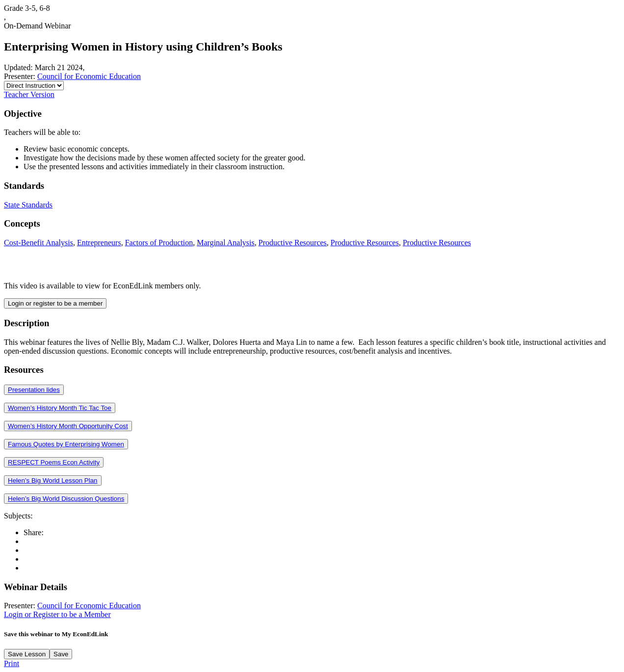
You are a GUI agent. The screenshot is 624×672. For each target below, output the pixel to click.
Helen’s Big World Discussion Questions (66, 499)
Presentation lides (34, 390)
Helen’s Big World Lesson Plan (53, 480)
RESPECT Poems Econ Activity (54, 462)
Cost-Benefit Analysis (39, 243)
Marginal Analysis (225, 243)
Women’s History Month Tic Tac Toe (60, 408)
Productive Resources (293, 243)
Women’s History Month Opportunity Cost (68, 426)
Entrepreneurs (99, 243)
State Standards (28, 205)
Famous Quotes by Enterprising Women (66, 444)
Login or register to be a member (55, 303)
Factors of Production (159, 243)
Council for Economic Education (89, 76)
